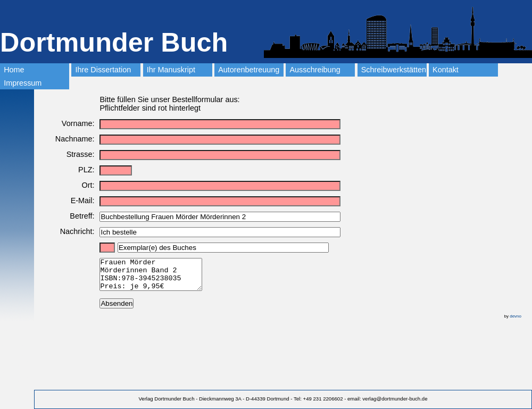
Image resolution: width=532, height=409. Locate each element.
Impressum (23, 83)
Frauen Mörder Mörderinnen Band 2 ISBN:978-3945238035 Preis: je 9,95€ (157, 278)
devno (516, 323)
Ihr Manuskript (171, 70)
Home (14, 70)
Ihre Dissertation (103, 70)
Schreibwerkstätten (394, 70)
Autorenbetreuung (249, 70)
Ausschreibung (315, 70)
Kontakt (446, 70)
